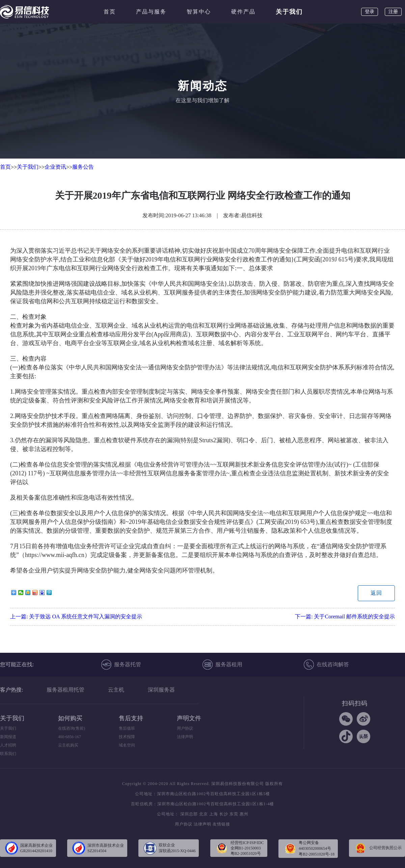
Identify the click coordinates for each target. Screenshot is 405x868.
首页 (110, 12)
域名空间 (127, 745)
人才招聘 (8, 745)
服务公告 (83, 167)
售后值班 (127, 728)
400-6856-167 (70, 737)
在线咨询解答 (326, 665)
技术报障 (127, 737)
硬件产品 (243, 12)
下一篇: (345, 617)
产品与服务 (151, 12)
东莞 (234, 814)
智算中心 (199, 12)
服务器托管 (121, 665)
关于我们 (289, 12)
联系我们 (8, 754)
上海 (214, 814)
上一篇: (76, 617)
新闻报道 (8, 737)
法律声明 (185, 737)
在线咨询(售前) (72, 728)
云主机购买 (68, 745)
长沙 (224, 814)
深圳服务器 (161, 690)
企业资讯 (55, 167)
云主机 (116, 690)
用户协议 (185, 728)
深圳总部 (189, 814)
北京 (204, 814)
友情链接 (221, 824)
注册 (393, 12)
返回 (376, 593)
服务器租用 (222, 665)
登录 (370, 12)
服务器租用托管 (65, 690)
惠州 (244, 814)
